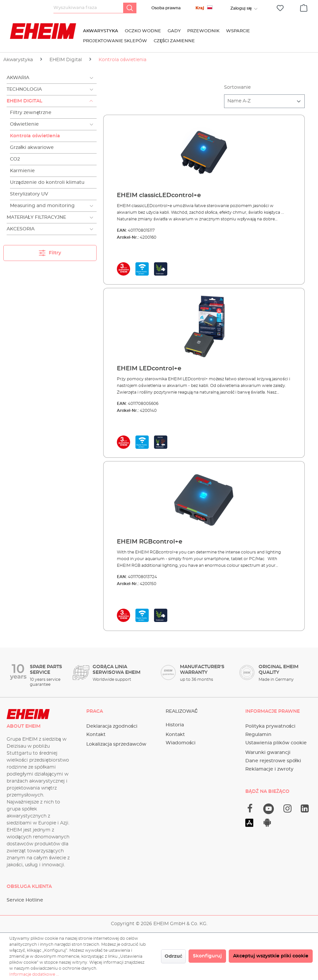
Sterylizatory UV (29, 194)
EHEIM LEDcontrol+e (149, 369)
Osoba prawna (166, 8)
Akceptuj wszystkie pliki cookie (271, 956)
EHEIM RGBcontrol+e (150, 542)
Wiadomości (181, 743)
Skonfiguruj (207, 956)
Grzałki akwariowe (32, 148)
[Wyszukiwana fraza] (88, 8)
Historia (175, 725)
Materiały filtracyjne (36, 217)
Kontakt (96, 735)
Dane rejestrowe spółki (273, 761)
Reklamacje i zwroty (269, 769)
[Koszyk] (304, 7)
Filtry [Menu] (50, 251)
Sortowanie (237, 87)
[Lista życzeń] (280, 8)
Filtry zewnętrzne (31, 113)
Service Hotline (25, 900)
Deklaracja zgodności (112, 726)
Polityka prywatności (270, 726)
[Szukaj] (130, 8)
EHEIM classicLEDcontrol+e (159, 195)
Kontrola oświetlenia (35, 136)
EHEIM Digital (24, 101)
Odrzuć (173, 956)
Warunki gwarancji (268, 753)
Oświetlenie (24, 124)
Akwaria (18, 78)
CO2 (15, 159)
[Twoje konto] (241, 8)
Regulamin (258, 735)
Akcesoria (21, 229)
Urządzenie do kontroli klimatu (47, 183)
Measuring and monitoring (42, 206)
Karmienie (22, 171)
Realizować (182, 711)
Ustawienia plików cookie (276, 743)
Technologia (24, 89)
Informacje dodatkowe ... (34, 974)
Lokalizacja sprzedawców (116, 744)
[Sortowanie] (264, 101)
